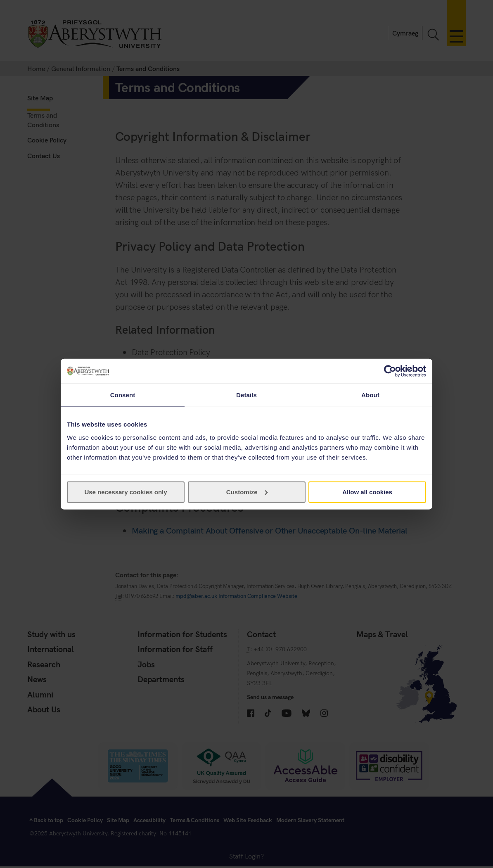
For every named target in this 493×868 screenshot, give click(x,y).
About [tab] (370, 395)
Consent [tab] (123, 395)
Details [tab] (246, 395)
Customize (247, 492)
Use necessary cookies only (126, 492)
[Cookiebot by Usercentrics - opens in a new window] (390, 371)
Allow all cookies (367, 492)
